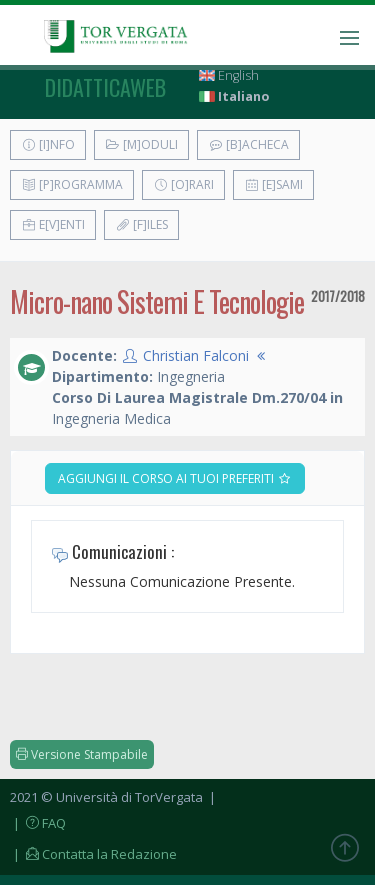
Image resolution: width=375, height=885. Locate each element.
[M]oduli (141, 144)
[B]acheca (248, 144)
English (229, 75)
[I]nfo (48, 144)
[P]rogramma (72, 184)
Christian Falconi (196, 355)
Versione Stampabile (82, 754)
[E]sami (273, 184)
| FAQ (38, 823)
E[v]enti (53, 224)
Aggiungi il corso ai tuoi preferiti (175, 478)
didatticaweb (105, 87)
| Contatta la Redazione (93, 854)
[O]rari (183, 184)
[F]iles (141, 224)
